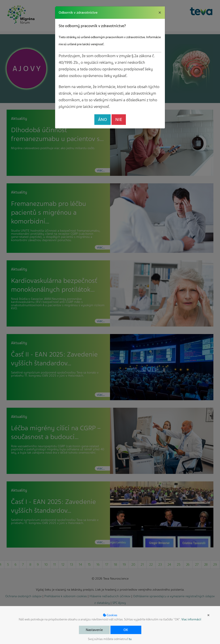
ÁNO (103, 119)
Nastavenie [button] (94, 630)
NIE (119, 119)
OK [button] (126, 630)
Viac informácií (191, 619)
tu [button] (130, 639)
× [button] (208, 615)
